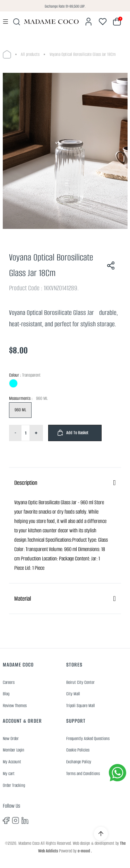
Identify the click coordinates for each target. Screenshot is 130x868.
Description (26, 483)
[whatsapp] (118, 773)
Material (23, 599)
